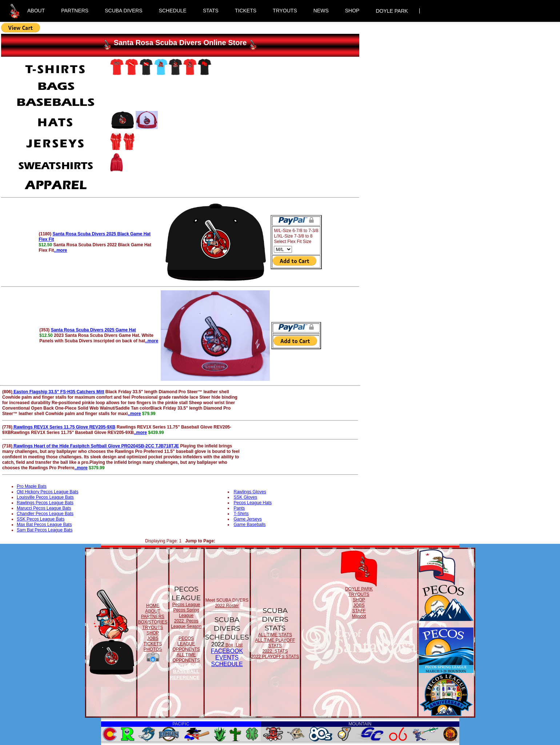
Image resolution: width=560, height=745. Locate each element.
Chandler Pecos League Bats (45, 514)
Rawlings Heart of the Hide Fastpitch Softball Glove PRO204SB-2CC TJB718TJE (96, 446)
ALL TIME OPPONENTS (186, 658)
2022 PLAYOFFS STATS (275, 657)
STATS (211, 11)
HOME (153, 606)
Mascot (359, 616)
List (239, 645)
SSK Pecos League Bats (41, 519)
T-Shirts (241, 514)
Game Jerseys (248, 519)
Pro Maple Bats (32, 486)
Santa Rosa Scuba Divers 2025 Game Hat (93, 330)
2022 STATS (275, 651)
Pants (239, 508)
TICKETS (246, 11)
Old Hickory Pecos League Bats (47, 492)
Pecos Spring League (186, 613)
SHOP (352, 11)
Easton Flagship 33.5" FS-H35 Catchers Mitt (58, 392)
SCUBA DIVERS (123, 11)
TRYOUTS (285, 11)
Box (229, 645)
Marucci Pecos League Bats (44, 508)
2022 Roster (227, 606)
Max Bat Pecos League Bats (44, 525)
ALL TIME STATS (275, 635)
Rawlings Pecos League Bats (45, 503)
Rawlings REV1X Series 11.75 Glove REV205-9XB (64, 427)
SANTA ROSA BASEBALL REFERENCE (186, 672)
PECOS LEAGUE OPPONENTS (186, 644)
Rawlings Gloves (250, 492)
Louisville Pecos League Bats (45, 497)
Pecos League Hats (253, 503)
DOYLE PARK (392, 11)
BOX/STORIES (153, 622)
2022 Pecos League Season (186, 624)
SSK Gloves (246, 497)
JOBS (153, 638)
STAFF (359, 611)
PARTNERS (75, 11)
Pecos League (186, 605)
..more (60, 250)
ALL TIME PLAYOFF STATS (275, 643)
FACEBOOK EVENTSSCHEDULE (227, 658)
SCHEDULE (173, 11)
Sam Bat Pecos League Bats (45, 530)
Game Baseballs (250, 525)
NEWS (321, 11)
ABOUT (36, 11)
